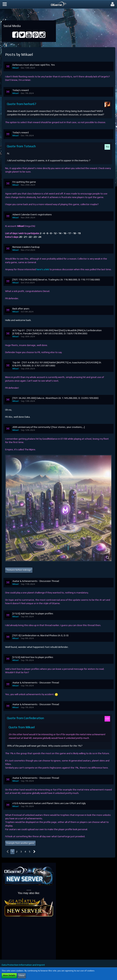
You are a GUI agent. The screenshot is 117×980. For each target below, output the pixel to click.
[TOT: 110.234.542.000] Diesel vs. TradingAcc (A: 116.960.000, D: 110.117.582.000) (56, 280)
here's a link (43, 269)
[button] (5, 4)
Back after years (21, 309)
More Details (9, 976)
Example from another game (20, 843)
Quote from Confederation (25, 718)
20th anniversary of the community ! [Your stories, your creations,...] (49, 427)
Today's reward (21, 90)
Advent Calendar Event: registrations (32, 214)
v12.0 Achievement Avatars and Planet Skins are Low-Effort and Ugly (49, 803)
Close (22, 976)
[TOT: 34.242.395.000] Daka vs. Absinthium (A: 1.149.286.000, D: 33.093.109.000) (55, 398)
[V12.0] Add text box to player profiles (33, 613)
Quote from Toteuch (21, 146)
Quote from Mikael (22, 727)
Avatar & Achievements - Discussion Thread (36, 581)
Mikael (16, 68)
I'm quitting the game (24, 182)
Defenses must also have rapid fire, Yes (34, 65)
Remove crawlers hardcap (26, 247)
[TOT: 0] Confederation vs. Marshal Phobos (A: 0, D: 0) (40, 635)
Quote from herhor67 (22, 104)
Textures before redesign (19, 570)
